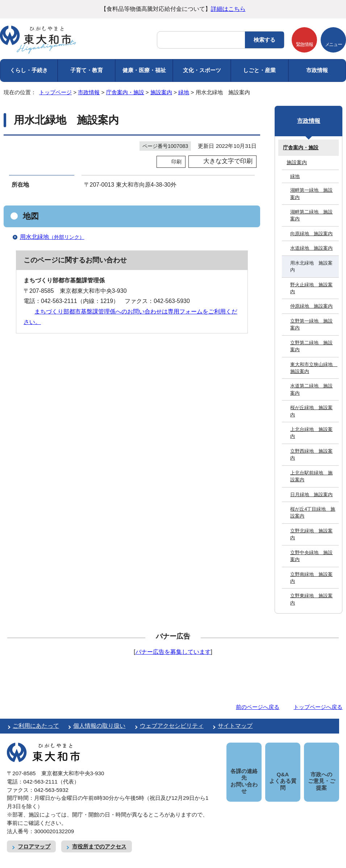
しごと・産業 (259, 70)
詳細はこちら (228, 9)
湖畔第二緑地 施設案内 (311, 215)
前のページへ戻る (258, 707)
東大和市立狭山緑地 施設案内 (314, 368)
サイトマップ (235, 726)
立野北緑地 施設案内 (311, 534)
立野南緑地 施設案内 (311, 578)
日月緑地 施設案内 (311, 495)
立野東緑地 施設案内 (311, 599)
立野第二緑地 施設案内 (311, 346)
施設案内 (161, 92)
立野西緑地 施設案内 (311, 454)
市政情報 (317, 70)
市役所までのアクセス (99, 838)
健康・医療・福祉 (144, 70)
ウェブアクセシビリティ (172, 726)
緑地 (184, 92)
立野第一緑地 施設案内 (311, 324)
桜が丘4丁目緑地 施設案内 (313, 512)
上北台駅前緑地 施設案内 (311, 476)
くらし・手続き (29, 70)
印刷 (176, 162)
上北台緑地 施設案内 (311, 433)
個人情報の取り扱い (99, 726)
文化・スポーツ (202, 70)
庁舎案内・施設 (125, 92)
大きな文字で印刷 (228, 161)
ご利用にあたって (36, 726)
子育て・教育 (87, 70)
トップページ (55, 92)
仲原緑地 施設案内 (311, 306)
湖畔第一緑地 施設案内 (311, 194)
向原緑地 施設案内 (311, 234)
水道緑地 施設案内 (311, 248)
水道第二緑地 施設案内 (311, 389)
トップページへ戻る (318, 707)
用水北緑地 (55, 237)
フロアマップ (34, 838)
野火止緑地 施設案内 (311, 288)
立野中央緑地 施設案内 (311, 556)
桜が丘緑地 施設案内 (311, 411)
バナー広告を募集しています (173, 652)
